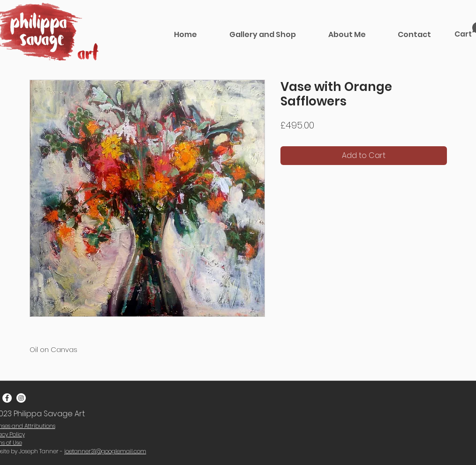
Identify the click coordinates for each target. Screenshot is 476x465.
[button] (263, 34)
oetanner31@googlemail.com (106, 451)
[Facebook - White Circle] (7, 398)
